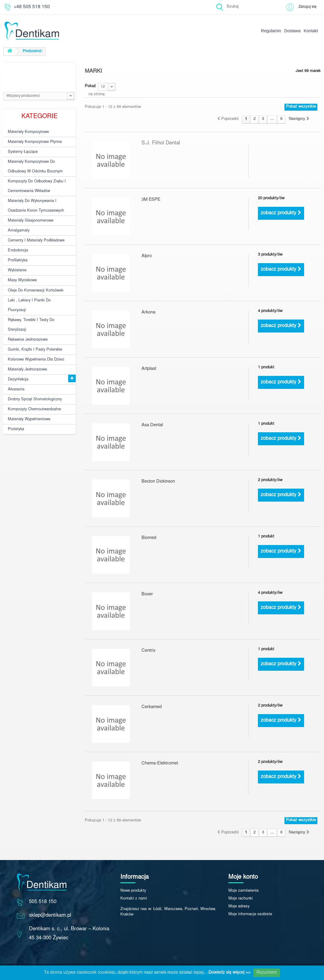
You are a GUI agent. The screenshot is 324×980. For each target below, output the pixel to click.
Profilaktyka (17, 252)
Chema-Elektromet (158, 764)
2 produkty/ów (270, 480)
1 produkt (266, 368)
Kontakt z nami (134, 899)
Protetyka (16, 411)
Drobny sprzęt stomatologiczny (34, 383)
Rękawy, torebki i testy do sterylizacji (30, 313)
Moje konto (243, 877)
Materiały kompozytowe (27, 132)
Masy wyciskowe (22, 271)
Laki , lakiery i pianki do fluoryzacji (28, 294)
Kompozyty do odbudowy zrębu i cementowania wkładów (35, 183)
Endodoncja (18, 243)
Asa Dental (151, 425)
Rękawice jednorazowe (28, 326)
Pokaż (90, 86)
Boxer (147, 595)
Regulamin (271, 31)
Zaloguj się (307, 7)
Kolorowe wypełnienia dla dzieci (35, 345)
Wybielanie (17, 262)
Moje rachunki (241, 899)
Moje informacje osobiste (250, 914)
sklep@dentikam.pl (50, 916)
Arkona (148, 313)
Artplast (148, 369)
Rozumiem (267, 973)
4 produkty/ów (270, 311)
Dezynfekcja (18, 364)
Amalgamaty (18, 224)
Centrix (148, 651)
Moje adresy (239, 907)
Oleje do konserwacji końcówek (35, 280)
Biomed (148, 538)
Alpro (146, 256)
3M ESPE (150, 200)
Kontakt (311, 31)
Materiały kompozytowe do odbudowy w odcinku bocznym (34, 164)
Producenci (40, 72)
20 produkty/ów (271, 199)
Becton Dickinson (157, 482)
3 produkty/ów (270, 255)
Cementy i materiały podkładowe (35, 234)
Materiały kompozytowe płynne (34, 141)
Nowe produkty (133, 891)
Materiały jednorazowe (27, 355)
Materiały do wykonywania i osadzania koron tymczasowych (35, 201)
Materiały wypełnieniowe (29, 401)
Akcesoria (16, 373)
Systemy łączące (22, 150)
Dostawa (292, 31)
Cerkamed (150, 707)
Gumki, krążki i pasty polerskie (33, 336)
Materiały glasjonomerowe (30, 215)
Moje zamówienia (243, 891)
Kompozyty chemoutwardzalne (33, 392)
